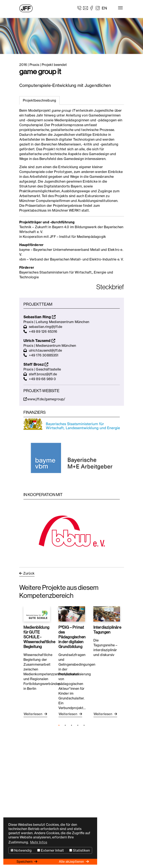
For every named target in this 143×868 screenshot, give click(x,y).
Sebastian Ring (40, 317)
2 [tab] (65, 725)
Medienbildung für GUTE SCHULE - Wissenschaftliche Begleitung (39, 637)
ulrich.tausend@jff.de (46, 350)
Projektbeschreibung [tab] (40, 100)
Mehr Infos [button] (39, 842)
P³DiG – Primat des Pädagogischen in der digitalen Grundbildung (72, 637)
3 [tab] (72, 725)
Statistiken (80, 850)
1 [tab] (59, 725)
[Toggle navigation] (120, 8)
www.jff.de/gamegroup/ (44, 399)
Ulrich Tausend (39, 341)
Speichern (25, 861)
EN (104, 8)
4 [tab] (78, 725)
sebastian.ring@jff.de (46, 327)
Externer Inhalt (51, 850)
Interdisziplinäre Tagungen (107, 630)
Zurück (29, 573)
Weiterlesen (33, 714)
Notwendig (21, 850)
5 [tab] (84, 725)
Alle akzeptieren (72, 861)
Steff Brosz (36, 364)
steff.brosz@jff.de (43, 374)
